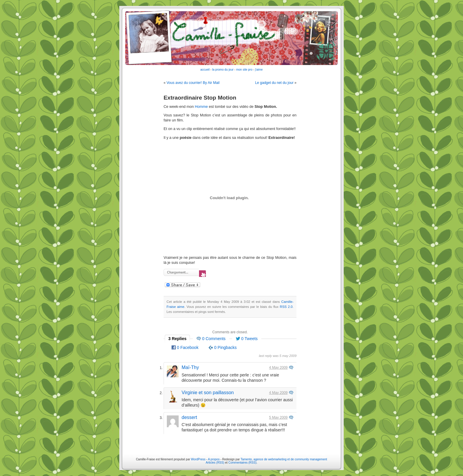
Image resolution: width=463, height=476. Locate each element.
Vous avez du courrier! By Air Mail (193, 83)
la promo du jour (223, 70)
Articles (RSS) (215, 463)
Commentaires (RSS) (242, 463)
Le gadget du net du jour (274, 83)
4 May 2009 (278, 368)
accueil (205, 70)
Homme (201, 107)
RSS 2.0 (286, 307)
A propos (214, 459)
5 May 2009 (278, 417)
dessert (189, 417)
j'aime (259, 70)
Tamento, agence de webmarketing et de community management (284, 459)
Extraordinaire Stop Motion (200, 98)
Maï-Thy (190, 367)
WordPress (198, 459)
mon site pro (244, 70)
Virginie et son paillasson (208, 393)
